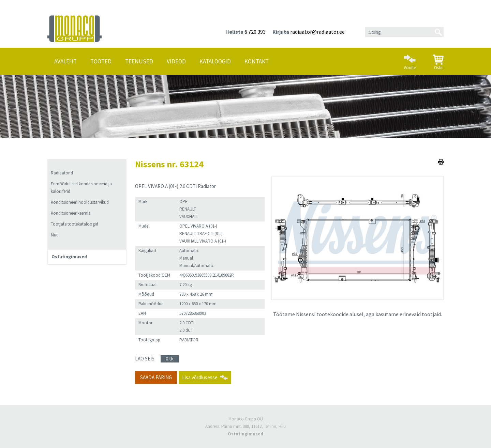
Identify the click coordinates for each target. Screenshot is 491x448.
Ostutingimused (69, 257)
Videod (176, 61)
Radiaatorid (62, 173)
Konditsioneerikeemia (71, 213)
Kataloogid (215, 61)
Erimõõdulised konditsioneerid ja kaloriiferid (81, 188)
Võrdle (410, 59)
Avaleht (65, 61)
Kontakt (257, 61)
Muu (55, 235)
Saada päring (156, 377)
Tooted (101, 61)
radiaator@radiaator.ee (317, 32)
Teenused (139, 61)
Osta (438, 60)
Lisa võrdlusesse (200, 377)
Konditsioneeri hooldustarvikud (80, 202)
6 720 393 (255, 32)
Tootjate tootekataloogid (75, 224)
